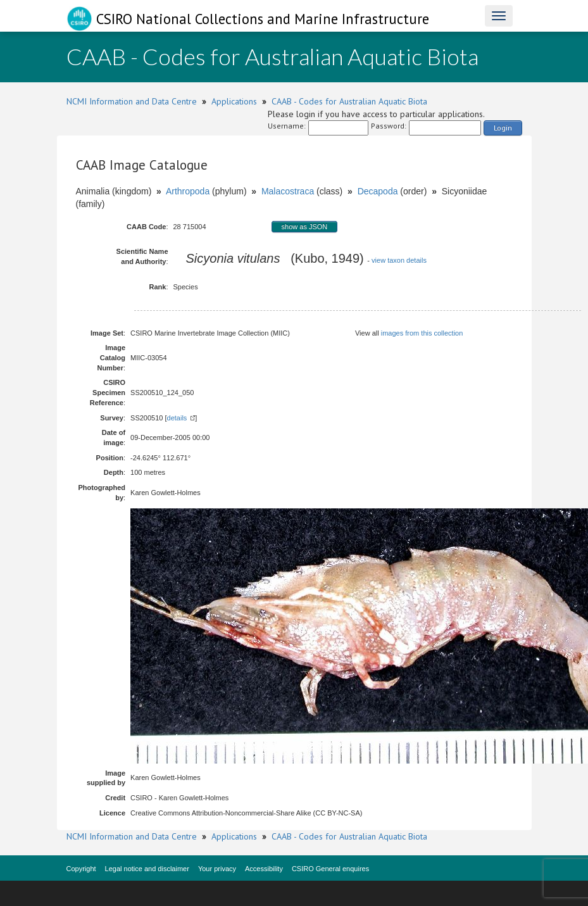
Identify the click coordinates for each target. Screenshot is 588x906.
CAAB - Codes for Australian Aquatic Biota (349, 101)
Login (503, 128)
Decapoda (378, 191)
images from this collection (422, 333)
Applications (234, 101)
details (177, 418)
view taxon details (399, 260)
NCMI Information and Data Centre (132, 101)
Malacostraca (288, 191)
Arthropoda (188, 191)
